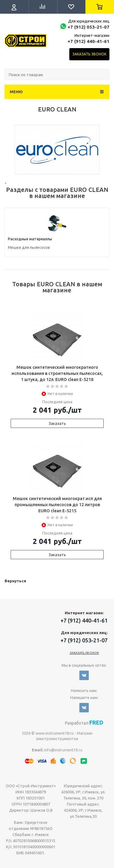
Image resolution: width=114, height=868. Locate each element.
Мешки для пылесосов (29, 247)
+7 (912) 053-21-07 (88, 27)
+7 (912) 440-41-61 (88, 41)
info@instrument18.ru (63, 750)
